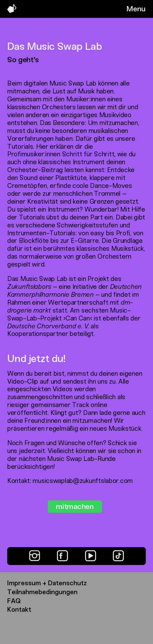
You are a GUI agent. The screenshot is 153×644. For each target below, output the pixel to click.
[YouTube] (91, 556)
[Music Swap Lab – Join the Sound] (12, 11)
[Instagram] (35, 556)
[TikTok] (118, 556)
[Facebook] (62, 556)
